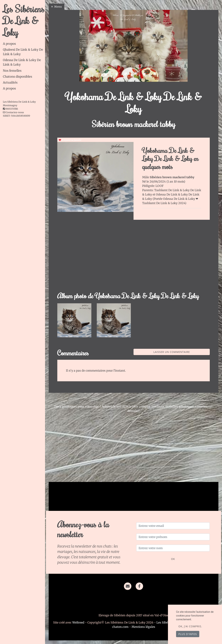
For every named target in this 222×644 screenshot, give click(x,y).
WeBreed (78, 622)
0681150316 (12, 109)
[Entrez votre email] (173, 526)
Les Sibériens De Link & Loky (24, 20)
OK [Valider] (173, 559)
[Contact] (128, 586)
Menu (58, 7)
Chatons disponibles (17, 77)
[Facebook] (139, 586)
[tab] (24, 44)
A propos (9, 44)
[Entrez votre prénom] (173, 537)
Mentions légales (143, 627)
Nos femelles (12, 71)
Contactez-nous (13, 112)
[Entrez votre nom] (173, 548)
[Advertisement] (134, 258)
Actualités (10, 82)
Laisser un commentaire (172, 352)
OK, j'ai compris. (190, 626)
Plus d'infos (188, 634)
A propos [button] (9, 88)
